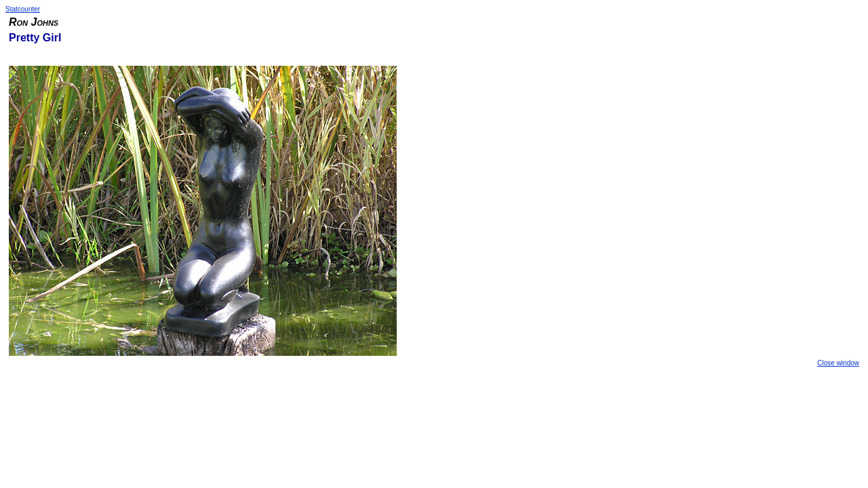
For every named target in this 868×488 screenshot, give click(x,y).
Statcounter (23, 9)
